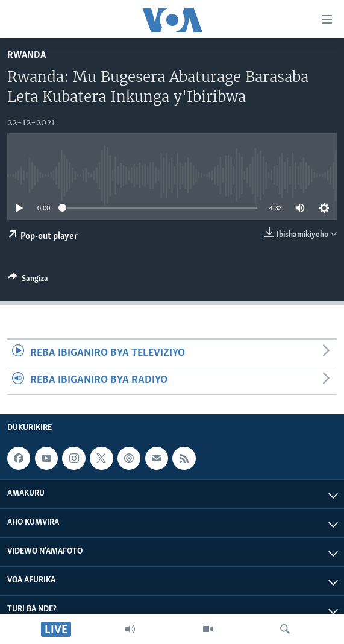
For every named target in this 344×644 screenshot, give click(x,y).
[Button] (28, 280)
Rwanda (27, 55)
